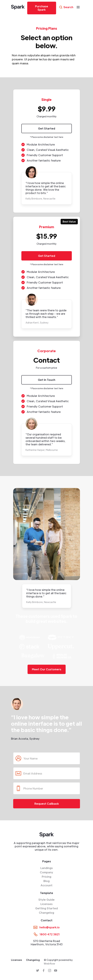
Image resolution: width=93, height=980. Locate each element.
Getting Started (46, 908)
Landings (47, 868)
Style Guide (46, 900)
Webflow (49, 963)
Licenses (46, 904)
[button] (78, 7)
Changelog (46, 913)
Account (46, 885)
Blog (46, 881)
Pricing (46, 877)
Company (46, 872)
